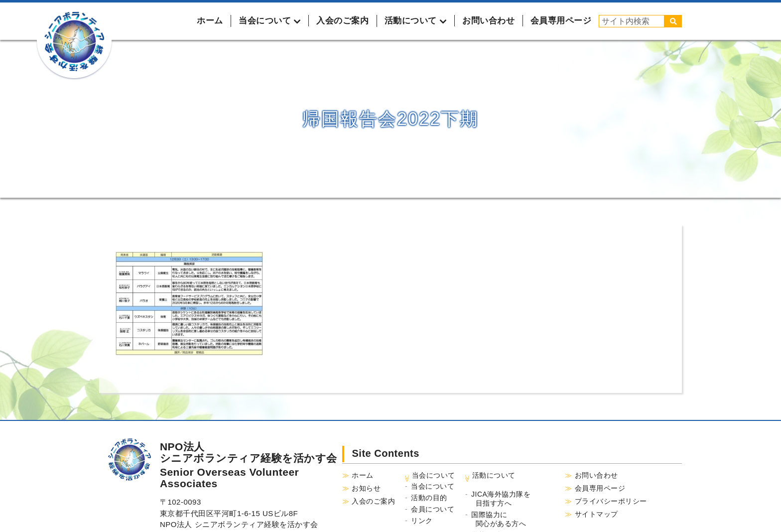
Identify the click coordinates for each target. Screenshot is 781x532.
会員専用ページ (561, 21)
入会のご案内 (342, 21)
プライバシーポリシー (611, 501)
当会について (433, 486)
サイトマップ (596, 514)
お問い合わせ (488, 21)
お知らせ (366, 488)
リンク (422, 521)
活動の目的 (429, 498)
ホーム (210, 21)
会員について (433, 509)
